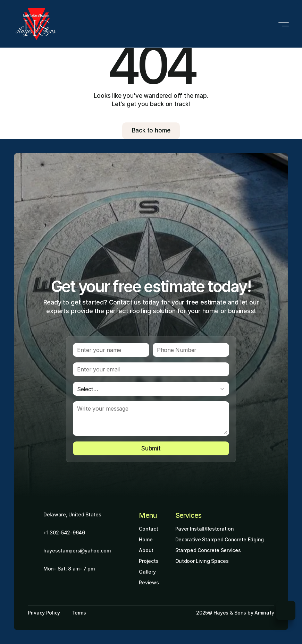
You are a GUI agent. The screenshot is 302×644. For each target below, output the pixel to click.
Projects (149, 561)
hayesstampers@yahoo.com (77, 551)
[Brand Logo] (36, 24)
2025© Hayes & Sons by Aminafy (235, 613)
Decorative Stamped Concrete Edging (220, 539)
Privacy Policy (44, 613)
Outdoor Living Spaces (202, 561)
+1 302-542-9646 (64, 533)
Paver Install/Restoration (205, 529)
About (146, 550)
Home (146, 539)
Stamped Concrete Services (208, 550)
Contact (148, 529)
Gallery (147, 572)
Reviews (149, 582)
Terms (79, 613)
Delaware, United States (72, 514)
